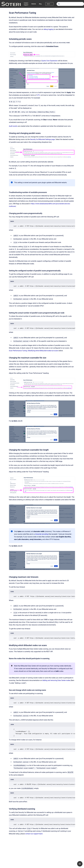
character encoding (42, 534)
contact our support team (34, 834)
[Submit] (59, 4)
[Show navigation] (80, 864)
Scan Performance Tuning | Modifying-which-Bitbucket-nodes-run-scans (34, 351)
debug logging (48, 29)
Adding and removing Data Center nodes (56, 680)
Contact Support (26, 4)
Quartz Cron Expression (49, 61)
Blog (40, 4)
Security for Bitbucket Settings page (42, 139)
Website (34, 4)
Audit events (13, 126)
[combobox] (70, 4)
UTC (38, 95)
